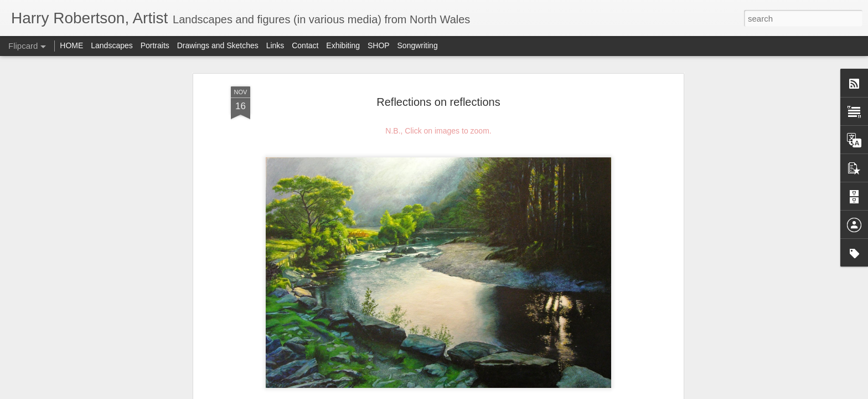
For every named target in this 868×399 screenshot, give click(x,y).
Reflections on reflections (438, 102)
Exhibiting (343, 45)
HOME (71, 45)
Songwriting (418, 45)
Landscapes (112, 45)
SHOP (379, 45)
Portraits (155, 45)
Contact (305, 45)
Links (275, 45)
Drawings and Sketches (218, 45)
